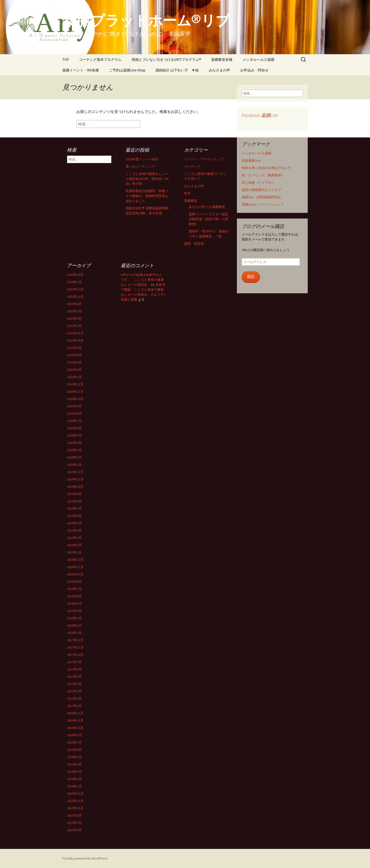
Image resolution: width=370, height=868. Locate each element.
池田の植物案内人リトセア (261, 190)
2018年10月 (75, 574)
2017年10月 (75, 655)
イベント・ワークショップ (204, 159)
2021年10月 (75, 340)
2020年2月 (74, 457)
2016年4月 (74, 764)
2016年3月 (74, 772)
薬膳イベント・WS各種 (81, 70)
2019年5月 (74, 523)
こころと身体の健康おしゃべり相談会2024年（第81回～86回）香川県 (147, 179)
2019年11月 (75, 479)
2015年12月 (75, 794)
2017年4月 (74, 684)
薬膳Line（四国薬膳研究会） (263, 197)
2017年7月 (74, 662)
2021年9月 (74, 348)
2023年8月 (74, 304)
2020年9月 (74, 406)
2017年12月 (75, 640)
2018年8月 (74, 582)
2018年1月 (74, 633)
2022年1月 (74, 326)
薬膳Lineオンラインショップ (263, 204)
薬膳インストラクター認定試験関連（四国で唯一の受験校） (209, 219)
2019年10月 (75, 487)
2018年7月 (74, 589)
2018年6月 (74, 596)
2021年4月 (74, 370)
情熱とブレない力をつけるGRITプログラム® (166, 60)
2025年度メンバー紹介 (142, 159)
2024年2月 (74, 282)
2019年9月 (74, 494)
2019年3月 (74, 538)
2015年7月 (74, 823)
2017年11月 (75, 647)
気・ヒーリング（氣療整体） (263, 175)
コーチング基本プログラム (100, 60)
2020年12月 (75, 384)
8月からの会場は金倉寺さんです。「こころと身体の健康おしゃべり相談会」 (142, 280)
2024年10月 (75, 275)
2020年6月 (74, 428)
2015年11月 (75, 801)
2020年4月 (74, 443)
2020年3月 (74, 450)
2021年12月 (75, 333)
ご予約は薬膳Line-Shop (127, 70)
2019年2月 (74, 545)
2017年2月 (74, 699)
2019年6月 (74, 516)
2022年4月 (74, 318)
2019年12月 (75, 472)
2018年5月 (74, 603)
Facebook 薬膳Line (260, 115)
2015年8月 (74, 815)
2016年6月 (74, 750)
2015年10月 (75, 808)
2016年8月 (74, 735)
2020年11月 (75, 392)
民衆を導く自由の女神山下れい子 (266, 168)
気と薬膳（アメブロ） (258, 182)
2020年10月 (75, 399)
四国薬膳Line (251, 161)
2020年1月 (74, 465)
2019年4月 (74, 530)
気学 (187, 193)
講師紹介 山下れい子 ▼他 (177, 70)
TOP (66, 60)
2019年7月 (74, 508)
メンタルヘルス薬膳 (259, 60)
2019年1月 (74, 552)
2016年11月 (75, 720)
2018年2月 (74, 625)
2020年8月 (74, 413)
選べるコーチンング (140, 166)
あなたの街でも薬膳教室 (207, 207)
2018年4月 (74, 611)
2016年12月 (75, 713)
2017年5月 (74, 677)
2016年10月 (75, 728)
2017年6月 (74, 669)
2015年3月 (74, 830)
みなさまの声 (219, 70)
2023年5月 (74, 311)
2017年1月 (74, 706)
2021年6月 (74, 362)
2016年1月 (74, 786)
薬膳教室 (191, 201)
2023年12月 (75, 289)
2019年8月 (74, 501)
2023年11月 (75, 297)
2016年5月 (74, 757)
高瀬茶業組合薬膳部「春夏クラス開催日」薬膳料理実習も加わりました (147, 196)
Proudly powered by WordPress (85, 858)
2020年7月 (74, 421)
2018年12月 (75, 560)
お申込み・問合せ (254, 70)
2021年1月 (74, 377)
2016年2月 (74, 779)
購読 (251, 277)
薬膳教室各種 (222, 60)
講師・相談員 (194, 244)
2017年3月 (74, 691)
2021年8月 (74, 355)
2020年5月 (74, 435)
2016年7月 (74, 742)
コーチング (192, 166)
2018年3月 (74, 618)
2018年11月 (75, 567)
